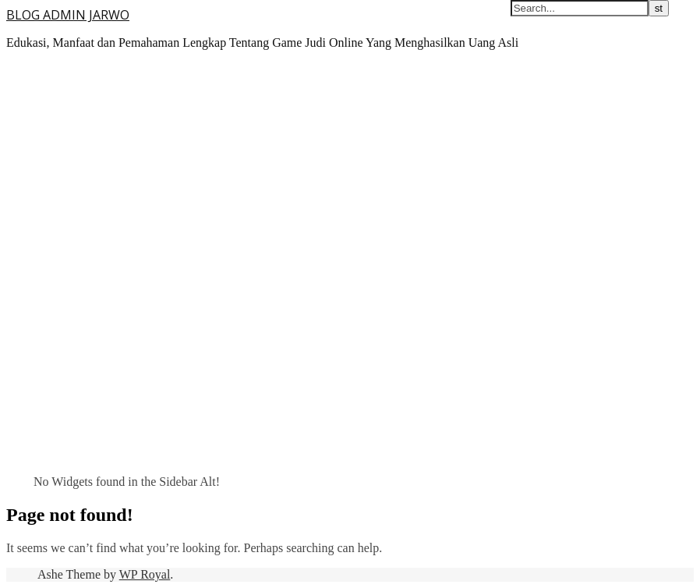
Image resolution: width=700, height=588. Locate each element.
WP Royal (145, 574)
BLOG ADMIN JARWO (68, 15)
